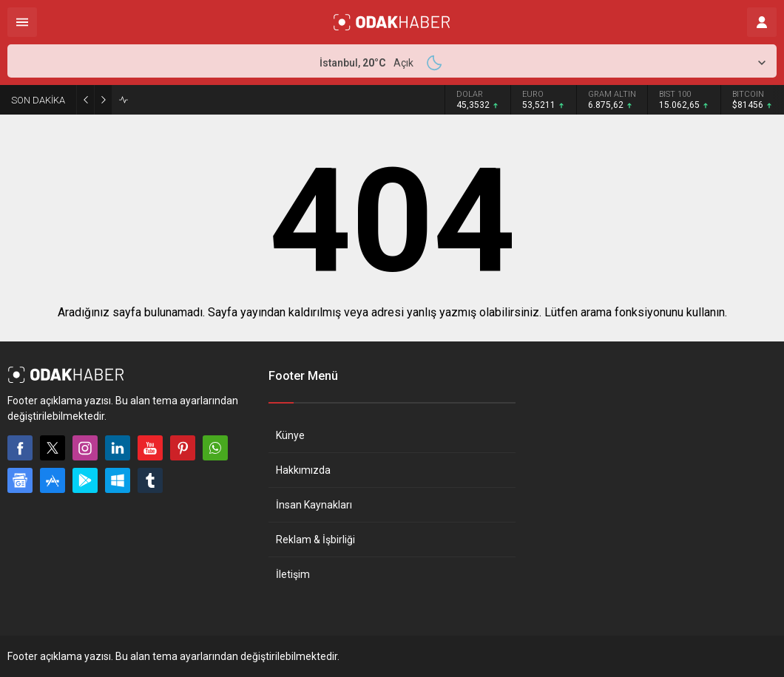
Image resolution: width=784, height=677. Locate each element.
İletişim (293, 574)
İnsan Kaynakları (314, 505)
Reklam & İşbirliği (315, 540)
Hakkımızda (303, 470)
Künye (290, 435)
